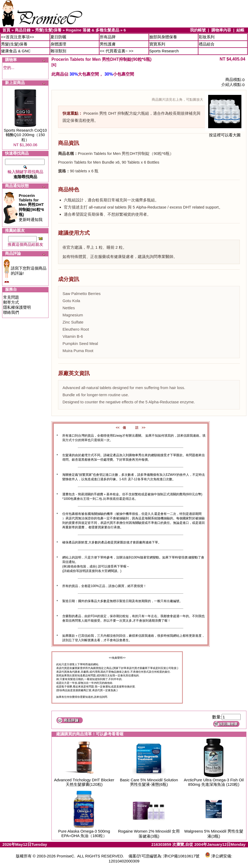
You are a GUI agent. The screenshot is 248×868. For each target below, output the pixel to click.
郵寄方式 (11, 302)
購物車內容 (221, 30)
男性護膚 (108, 44)
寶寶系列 (157, 44)
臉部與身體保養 (163, 37)
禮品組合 (207, 44)
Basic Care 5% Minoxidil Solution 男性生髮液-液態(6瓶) (149, 782)
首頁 (6, 30)
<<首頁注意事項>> (18, 37)
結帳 (240, 30)
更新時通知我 (31, 207)
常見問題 (11, 297)
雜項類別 (58, 51)
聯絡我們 (11, 312)
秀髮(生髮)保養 (48, 30)
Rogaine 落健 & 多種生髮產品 (92, 30)
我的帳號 (198, 30)
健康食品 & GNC (16, 51)
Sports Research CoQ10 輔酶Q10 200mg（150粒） (25, 135)
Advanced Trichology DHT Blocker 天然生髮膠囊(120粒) (84, 782)
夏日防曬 (58, 37)
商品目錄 (23, 30)
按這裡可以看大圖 (225, 133)
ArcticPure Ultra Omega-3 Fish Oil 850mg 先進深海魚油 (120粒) (214, 782)
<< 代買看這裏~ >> (116, 51)
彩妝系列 (207, 37)
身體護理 (58, 44)
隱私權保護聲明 (17, 307)
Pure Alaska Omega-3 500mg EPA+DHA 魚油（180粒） (84, 833)
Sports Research (164, 51)
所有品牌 (108, 37)
